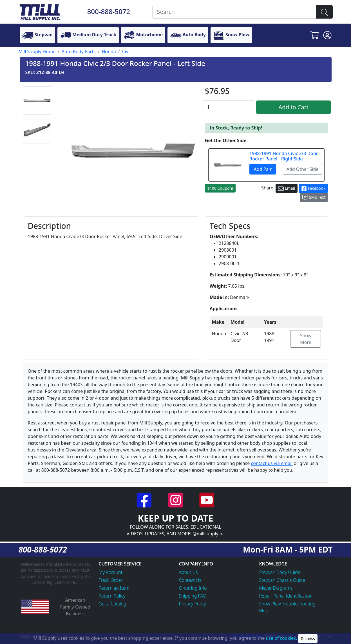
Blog (264, 611)
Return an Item (114, 588)
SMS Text (314, 197)
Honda (109, 52)
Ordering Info (193, 588)
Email (287, 188)
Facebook (313, 188)
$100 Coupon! (220, 188)
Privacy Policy (193, 604)
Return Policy (112, 596)
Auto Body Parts (79, 52)
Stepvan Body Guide (280, 572)
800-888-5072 (109, 11)
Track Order (111, 580)
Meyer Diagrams (276, 588)
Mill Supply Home (37, 52)
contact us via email (272, 463)
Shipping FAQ (193, 596)
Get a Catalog (113, 604)
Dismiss (308, 639)
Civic (127, 52)
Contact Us (190, 580)
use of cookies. (281, 638)
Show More (306, 339)
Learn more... (66, 582)
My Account (111, 572)
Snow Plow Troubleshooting (287, 604)
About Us (188, 572)
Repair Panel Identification (286, 596)
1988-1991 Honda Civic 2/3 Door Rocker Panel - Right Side (284, 156)
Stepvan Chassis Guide (282, 580)
